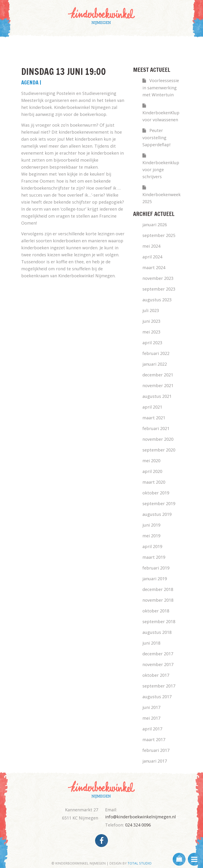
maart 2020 (154, 482)
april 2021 (152, 407)
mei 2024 (151, 246)
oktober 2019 (156, 493)
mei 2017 (151, 718)
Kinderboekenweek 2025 (162, 198)
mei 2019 (151, 536)
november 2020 (158, 439)
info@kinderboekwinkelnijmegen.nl (140, 817)
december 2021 (158, 375)
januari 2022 (155, 364)
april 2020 (152, 471)
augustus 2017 (157, 697)
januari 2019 (155, 579)
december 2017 (158, 654)
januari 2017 (155, 761)
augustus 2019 (157, 514)
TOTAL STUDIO (139, 863)
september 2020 (159, 450)
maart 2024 (154, 267)
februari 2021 (156, 428)
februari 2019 (156, 568)
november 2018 (158, 600)
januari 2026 (155, 225)
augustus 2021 (157, 396)
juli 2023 (151, 310)
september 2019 (159, 503)
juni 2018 (151, 643)
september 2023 (159, 289)
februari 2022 (156, 353)
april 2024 (152, 257)
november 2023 (158, 278)
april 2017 (152, 729)
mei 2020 (151, 461)
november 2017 (158, 664)
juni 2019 (151, 525)
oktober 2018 (156, 611)
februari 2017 (156, 750)
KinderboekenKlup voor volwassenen (161, 116)
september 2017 (159, 686)
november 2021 (158, 385)
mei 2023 (151, 332)
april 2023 (152, 343)
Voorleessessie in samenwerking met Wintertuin (161, 88)
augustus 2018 (157, 632)
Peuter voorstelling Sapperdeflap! (156, 137)
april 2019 (152, 546)
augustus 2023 (157, 300)
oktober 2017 (156, 675)
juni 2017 (151, 707)
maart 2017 (154, 740)
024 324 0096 (138, 825)
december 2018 (158, 589)
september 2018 (159, 621)
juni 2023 (151, 321)
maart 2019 (154, 557)
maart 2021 (154, 418)
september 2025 (159, 235)
